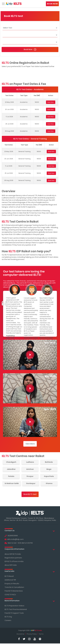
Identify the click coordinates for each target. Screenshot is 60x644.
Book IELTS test (30, 494)
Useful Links (30, 572)
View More (30, 444)
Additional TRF (10, 580)
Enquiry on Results (12, 584)
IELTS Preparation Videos (14, 606)
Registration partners (13, 558)
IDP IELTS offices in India (14, 561)
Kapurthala (49, 476)
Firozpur (30, 476)
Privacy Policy (32, 634)
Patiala (11, 476)
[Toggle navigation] (3, 4)
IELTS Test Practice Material (16, 609)
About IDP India (11, 565)
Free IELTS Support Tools (14, 613)
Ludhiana (30, 462)
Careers (8, 620)
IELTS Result (9, 576)
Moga (49, 469)
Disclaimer (21, 634)
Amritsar (30, 469)
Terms (41, 634)
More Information (30, 601)
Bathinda (49, 462)
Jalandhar (11, 469)
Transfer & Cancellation (14, 587)
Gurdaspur (31, 483)
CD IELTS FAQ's (10, 595)
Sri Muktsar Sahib (12, 483)
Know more (48, 285)
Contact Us (30, 531)
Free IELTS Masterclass (14, 591)
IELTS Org (8, 617)
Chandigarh (11, 462)
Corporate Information (30, 550)
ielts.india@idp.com (14, 539)
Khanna (49, 483)
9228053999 (11, 536)
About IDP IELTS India (13, 554)
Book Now (52, 4)
